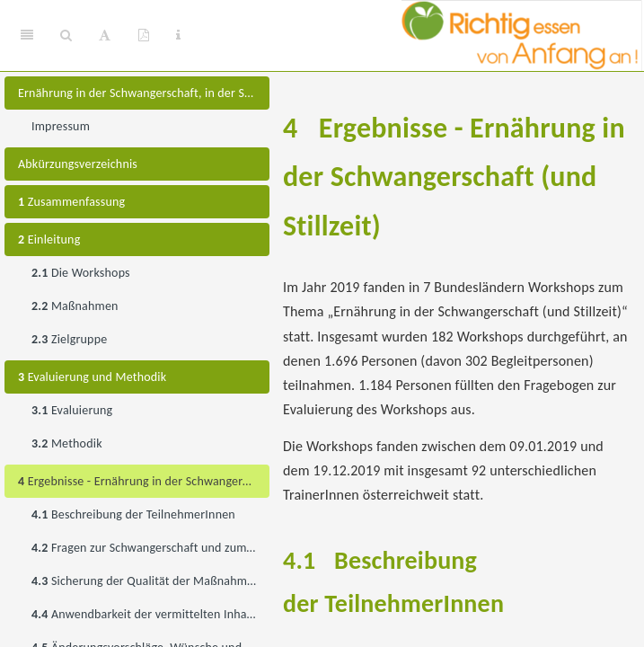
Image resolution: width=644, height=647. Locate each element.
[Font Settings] (105, 36)
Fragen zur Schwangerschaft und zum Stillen (150, 548)
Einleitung (49, 239)
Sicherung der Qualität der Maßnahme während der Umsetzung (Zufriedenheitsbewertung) (150, 581)
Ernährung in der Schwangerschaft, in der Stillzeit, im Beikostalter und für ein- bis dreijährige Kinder (144, 93)
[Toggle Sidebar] (27, 36)
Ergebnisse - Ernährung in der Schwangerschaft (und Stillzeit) (144, 481)
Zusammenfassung (71, 202)
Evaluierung (72, 410)
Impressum (61, 126)
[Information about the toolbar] (178, 36)
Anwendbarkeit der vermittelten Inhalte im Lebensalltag (150, 614)
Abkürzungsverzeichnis (78, 164)
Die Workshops (81, 273)
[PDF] (144, 36)
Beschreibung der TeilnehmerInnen (133, 514)
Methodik (67, 443)
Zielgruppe (69, 339)
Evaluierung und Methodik (92, 377)
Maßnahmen (75, 306)
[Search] (66, 36)
